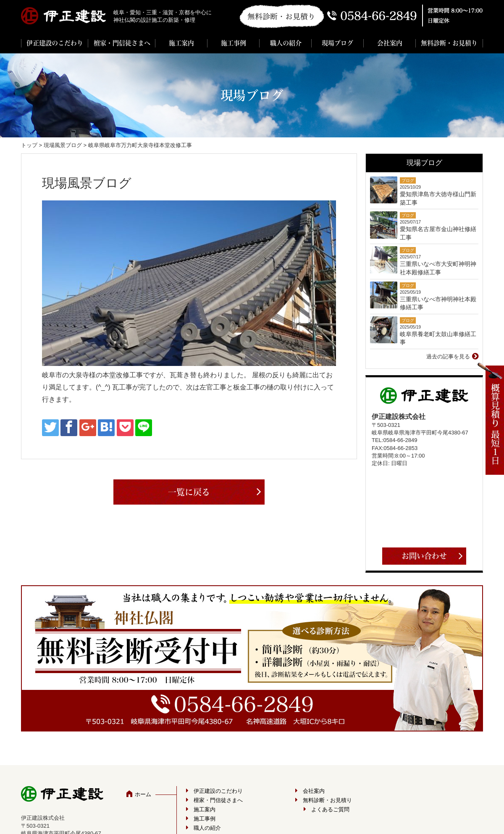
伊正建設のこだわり (55, 43)
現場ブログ (337, 43)
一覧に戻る (189, 492)
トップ (29, 145)
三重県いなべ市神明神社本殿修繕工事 (438, 303)
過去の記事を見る (448, 356)
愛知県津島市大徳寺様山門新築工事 (438, 198)
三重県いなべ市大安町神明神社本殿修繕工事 (438, 268)
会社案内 (390, 43)
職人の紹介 (286, 43)
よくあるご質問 (330, 809)
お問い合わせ (424, 556)
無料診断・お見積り (449, 43)
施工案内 (181, 43)
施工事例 (234, 43)
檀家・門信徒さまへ (122, 43)
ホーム (143, 794)
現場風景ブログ (63, 145)
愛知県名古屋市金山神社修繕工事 (438, 233)
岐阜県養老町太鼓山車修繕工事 (438, 338)
